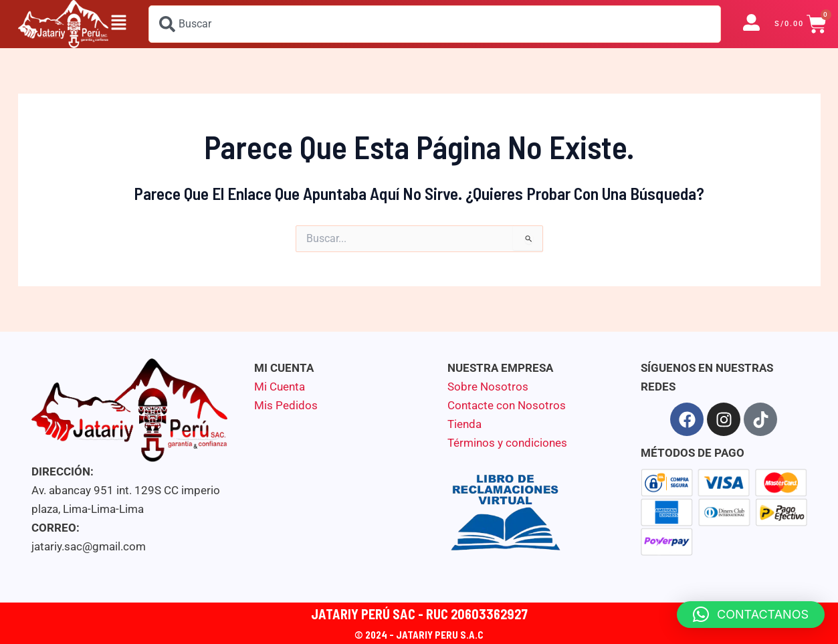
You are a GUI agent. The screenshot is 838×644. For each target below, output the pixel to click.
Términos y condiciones (507, 443)
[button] (118, 24)
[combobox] (435, 24)
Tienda (464, 424)
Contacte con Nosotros (507, 405)
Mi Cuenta (280, 387)
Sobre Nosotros (488, 387)
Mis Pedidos (286, 405)
